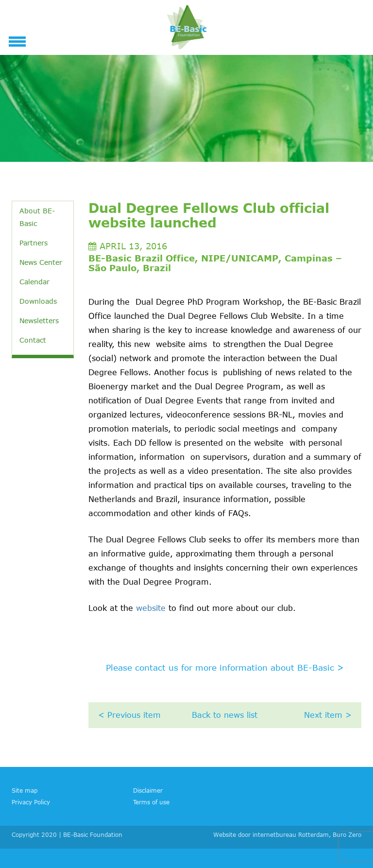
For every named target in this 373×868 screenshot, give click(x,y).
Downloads (38, 301)
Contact (33, 340)
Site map (25, 790)
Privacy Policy (31, 802)
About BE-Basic (37, 217)
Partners (34, 243)
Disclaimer (148, 790)
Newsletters (39, 321)
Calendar (34, 282)
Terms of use (151, 802)
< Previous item (129, 715)
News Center (41, 262)
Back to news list (225, 715)
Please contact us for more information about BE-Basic (225, 667)
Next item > (328, 715)
